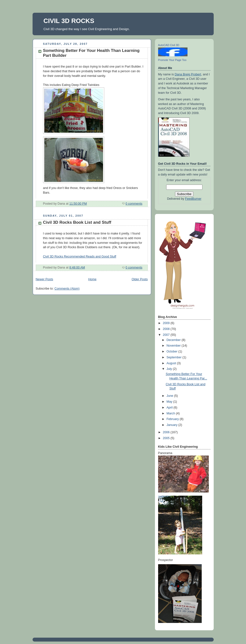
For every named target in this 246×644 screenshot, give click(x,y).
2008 (167, 329)
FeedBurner (193, 199)
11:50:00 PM (78, 204)
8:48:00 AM (77, 268)
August (172, 363)
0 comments (134, 204)
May (170, 402)
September (174, 357)
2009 (167, 323)
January (172, 425)
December (174, 340)
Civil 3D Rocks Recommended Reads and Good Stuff (80, 257)
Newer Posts (44, 279)
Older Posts (140, 279)
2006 (167, 432)
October (172, 351)
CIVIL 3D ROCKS (69, 21)
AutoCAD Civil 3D (169, 45)
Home (92, 279)
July (170, 369)
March (171, 413)
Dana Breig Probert (188, 74)
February (173, 419)
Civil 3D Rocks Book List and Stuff (77, 222)
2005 (167, 438)
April (170, 408)
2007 (167, 335)
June (170, 396)
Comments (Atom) (67, 289)
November (174, 346)
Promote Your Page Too (172, 60)
